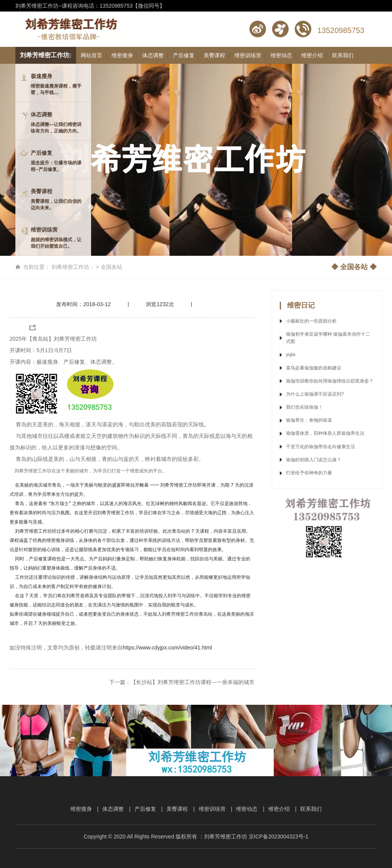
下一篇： (182, 682)
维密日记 (301, 305)
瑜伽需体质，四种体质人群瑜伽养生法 (326, 433)
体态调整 (113, 809)
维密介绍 (279, 809)
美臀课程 (177, 809)
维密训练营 (212, 809)
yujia (291, 354)
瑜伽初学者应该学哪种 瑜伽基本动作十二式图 (328, 338)
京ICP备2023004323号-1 (279, 837)
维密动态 (247, 809)
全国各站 (111, 267)
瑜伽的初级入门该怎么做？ (314, 460)
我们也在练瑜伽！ (304, 407)
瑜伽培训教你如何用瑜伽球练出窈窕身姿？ (330, 381)
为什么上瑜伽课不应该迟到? (315, 394)
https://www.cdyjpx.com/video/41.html (167, 648)
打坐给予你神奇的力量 (309, 473)
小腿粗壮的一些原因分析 (311, 321)
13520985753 (341, 30)
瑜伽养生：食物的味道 (309, 420)
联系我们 (311, 809)
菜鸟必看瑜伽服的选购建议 (314, 368)
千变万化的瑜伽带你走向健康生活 (321, 447)
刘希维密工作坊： (73, 267)
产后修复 (145, 809)
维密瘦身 (81, 809)
